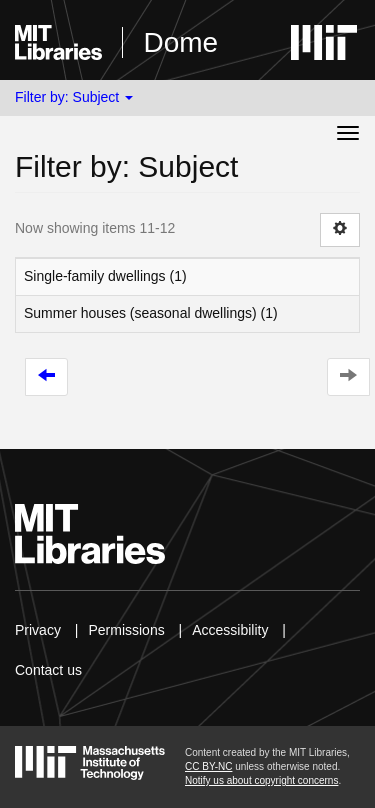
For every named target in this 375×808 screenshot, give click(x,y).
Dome (180, 42)
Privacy (38, 630)
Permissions (126, 630)
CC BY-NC (208, 766)
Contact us (48, 670)
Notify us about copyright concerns (261, 780)
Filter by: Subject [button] (74, 97)
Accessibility (230, 630)
